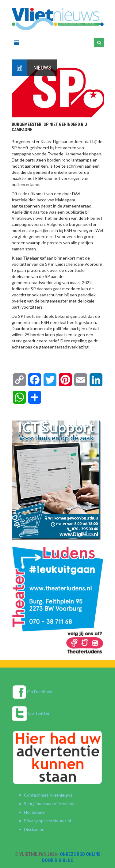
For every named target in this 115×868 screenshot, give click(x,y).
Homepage (34, 812)
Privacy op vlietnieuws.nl (47, 821)
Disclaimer (34, 829)
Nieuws (42, 68)
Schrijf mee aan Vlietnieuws (50, 803)
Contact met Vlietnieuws (48, 795)
